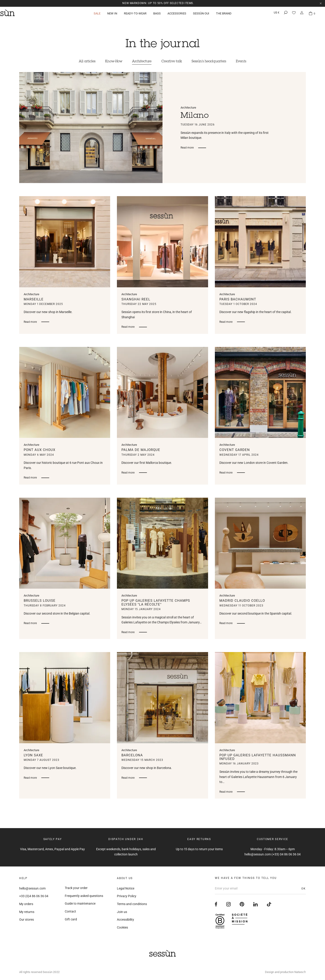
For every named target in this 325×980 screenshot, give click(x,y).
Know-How (110, 62)
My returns (27, 912)
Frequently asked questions (84, 896)
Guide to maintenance (80, 904)
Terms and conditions (132, 904)
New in (112, 15)
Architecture (140, 62)
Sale (97, 15)
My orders (26, 904)
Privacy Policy (127, 896)
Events (248, 62)
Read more (187, 148)
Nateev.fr (300, 972)
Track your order (76, 888)
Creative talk (173, 62)
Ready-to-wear (135, 15)
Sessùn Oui (201, 15)
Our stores (27, 920)
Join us (122, 912)
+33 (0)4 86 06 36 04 (34, 896)
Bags (157, 15)
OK (304, 889)
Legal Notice (126, 888)
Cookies (122, 927)
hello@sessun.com (32, 888)
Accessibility (125, 920)
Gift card (71, 919)
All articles (80, 62)
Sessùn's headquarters (213, 62)
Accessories (177, 15)
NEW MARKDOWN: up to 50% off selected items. (158, 3)
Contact (70, 912)
